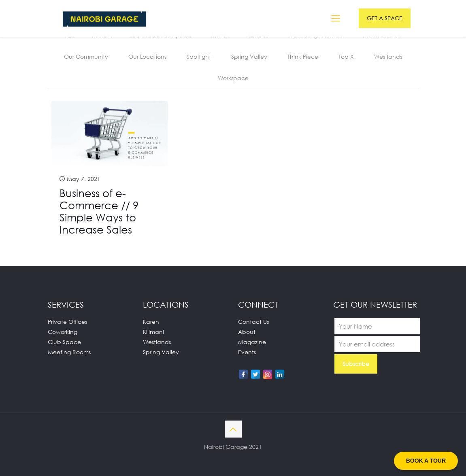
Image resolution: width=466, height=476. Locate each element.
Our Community (86, 56)
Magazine (252, 342)
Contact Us (253, 322)
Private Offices (67, 322)
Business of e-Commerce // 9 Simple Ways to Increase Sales (99, 211)
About (247, 332)
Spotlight (199, 56)
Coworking (63, 332)
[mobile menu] (336, 18)
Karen (151, 322)
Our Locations (147, 56)
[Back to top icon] (233, 429)
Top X (346, 56)
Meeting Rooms (69, 352)
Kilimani (153, 332)
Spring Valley (249, 56)
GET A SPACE (385, 18)
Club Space (64, 342)
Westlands (388, 56)
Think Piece (303, 56)
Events (247, 352)
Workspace (233, 78)
